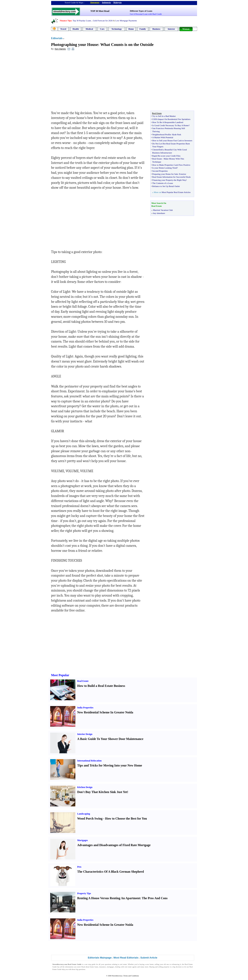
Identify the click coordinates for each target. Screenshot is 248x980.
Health (76, 29)
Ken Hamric (60, 49)
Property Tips (84, 893)
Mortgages (83, 840)
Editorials (57, 38)
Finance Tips (66, 21)
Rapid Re (156, 156)
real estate (123, 964)
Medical (89, 29)
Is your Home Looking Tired (165, 168)
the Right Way (180, 180)
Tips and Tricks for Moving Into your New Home (110, 765)
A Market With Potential (163, 137)
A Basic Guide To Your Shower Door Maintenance (110, 739)
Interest (171, 29)
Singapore (95, 2)
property (166, 967)
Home (131, 29)
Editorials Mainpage (100, 958)
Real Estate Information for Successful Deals (171, 177)
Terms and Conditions (131, 976)
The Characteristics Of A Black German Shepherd (111, 872)
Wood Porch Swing (90, 819)
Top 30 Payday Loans (82, 21)
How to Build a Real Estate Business (101, 686)
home (152, 964)
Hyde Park (177, 134)
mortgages (111, 967)
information (69, 967)
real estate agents (131, 967)
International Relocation (90, 761)
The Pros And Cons (155, 898)
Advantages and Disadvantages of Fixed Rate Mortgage (114, 845)
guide (94, 964)
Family (143, 29)
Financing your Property (163, 180)
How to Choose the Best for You (126, 819)
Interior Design (85, 734)
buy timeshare (159, 213)
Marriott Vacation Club (163, 210)
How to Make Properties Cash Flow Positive (171, 165)
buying (142, 964)
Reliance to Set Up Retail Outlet (166, 186)
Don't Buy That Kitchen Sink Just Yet (102, 792)
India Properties (85, 708)
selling (157, 964)
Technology (117, 29)
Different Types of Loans (141, 11)
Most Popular (60, 675)
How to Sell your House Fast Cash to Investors (172, 140)
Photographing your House (75, 45)
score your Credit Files (171, 156)
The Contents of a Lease (163, 183)
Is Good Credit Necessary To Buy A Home (170, 125)
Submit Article (149, 958)
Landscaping (84, 814)
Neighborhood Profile (162, 134)
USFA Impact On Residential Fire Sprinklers (171, 119)
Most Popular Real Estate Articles (176, 192)
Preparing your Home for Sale (165, 174)
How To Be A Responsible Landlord (168, 122)
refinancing (175, 964)
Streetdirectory (117, 976)
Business (156, 29)
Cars (102, 29)
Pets (79, 867)
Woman (186, 29)
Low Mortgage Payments (126, 21)
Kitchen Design (85, 787)
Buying (152, 967)
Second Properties (160, 171)
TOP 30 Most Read (100, 11)
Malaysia (118, 2)
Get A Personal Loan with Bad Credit (146, 14)
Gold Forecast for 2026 (103, 21)
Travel (63, 29)
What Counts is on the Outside (127, 45)
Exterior (183, 174)
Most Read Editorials (126, 958)
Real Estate (157, 159)
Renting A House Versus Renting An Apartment (109, 898)
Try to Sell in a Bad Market (164, 116)
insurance (102, 967)
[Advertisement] (83, 82)
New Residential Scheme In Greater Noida (105, 712)
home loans (94, 967)
